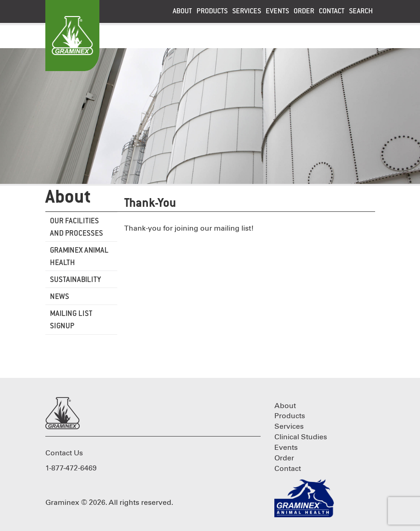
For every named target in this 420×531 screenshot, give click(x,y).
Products (212, 11)
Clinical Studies (301, 437)
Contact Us (64, 453)
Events (277, 11)
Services (247, 11)
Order (304, 11)
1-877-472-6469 (71, 468)
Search (361, 11)
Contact (332, 11)
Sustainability (76, 280)
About (182, 11)
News (60, 297)
